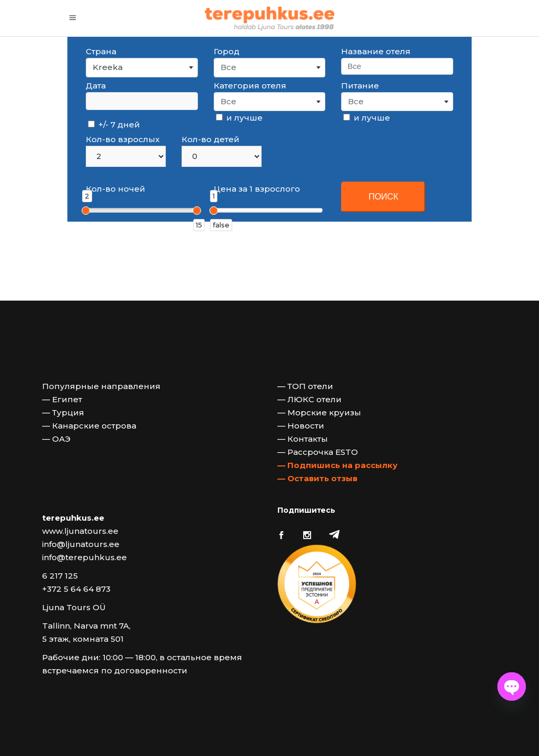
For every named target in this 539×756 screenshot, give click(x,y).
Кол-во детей (211, 139)
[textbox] (270, 68)
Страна (101, 51)
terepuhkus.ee (73, 518)
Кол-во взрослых (123, 139)
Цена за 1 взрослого (257, 189)
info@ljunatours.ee (81, 544)
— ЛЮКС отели (310, 399)
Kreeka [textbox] (108, 67)
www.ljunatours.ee (80, 531)
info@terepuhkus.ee (84, 557)
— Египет (62, 399)
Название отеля (376, 51)
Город (227, 51)
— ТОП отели (305, 386)
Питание (360, 86)
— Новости (301, 426)
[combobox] (142, 68)
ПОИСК (383, 197)
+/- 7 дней (114, 125)
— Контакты (303, 439)
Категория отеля (250, 86)
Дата (96, 86)
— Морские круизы (319, 412)
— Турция (63, 412)
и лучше (239, 118)
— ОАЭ (56, 439)
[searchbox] (397, 66)
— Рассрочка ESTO (318, 452)
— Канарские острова (89, 426)
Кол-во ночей (116, 189)
